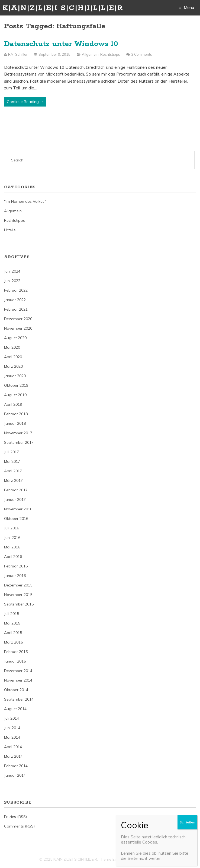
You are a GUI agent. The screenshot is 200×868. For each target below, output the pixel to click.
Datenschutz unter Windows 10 (61, 44)
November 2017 (18, 433)
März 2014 (13, 756)
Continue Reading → (25, 102)
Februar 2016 (16, 566)
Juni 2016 (12, 538)
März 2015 (13, 642)
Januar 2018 (15, 423)
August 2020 (15, 338)
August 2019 (15, 395)
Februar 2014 (16, 766)
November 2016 (18, 509)
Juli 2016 (12, 528)
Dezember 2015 (18, 585)
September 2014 (19, 699)
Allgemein (90, 54)
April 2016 (13, 557)
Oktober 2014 (16, 690)
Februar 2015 (16, 652)
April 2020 (13, 357)
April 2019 (13, 404)
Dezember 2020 (18, 319)
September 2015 (19, 604)
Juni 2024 (12, 271)
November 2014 (18, 680)
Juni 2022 (12, 281)
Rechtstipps (110, 54)
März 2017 (13, 480)
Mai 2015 (12, 623)
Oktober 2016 (16, 519)
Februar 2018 (16, 414)
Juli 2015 (12, 614)
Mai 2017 (12, 461)
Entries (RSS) (15, 817)
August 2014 (15, 709)
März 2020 (13, 366)
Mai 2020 (12, 347)
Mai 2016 (12, 547)
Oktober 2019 (16, 385)
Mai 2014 (12, 737)
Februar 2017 (16, 490)
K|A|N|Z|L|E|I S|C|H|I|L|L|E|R (63, 8)
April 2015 (13, 633)
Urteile (10, 230)
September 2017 (19, 442)
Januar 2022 (15, 300)
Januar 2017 (15, 499)
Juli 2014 (12, 718)
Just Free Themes (145, 859)
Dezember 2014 (18, 671)
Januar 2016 (15, 576)
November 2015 (18, 595)
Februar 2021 (16, 309)
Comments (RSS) (19, 826)
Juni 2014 (12, 728)
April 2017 (13, 471)
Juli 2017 (12, 452)
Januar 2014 (15, 775)
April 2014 (13, 747)
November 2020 (18, 328)
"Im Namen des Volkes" (25, 201)
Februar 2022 (16, 290)
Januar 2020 (15, 376)
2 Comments (142, 54)
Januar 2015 (15, 661)
